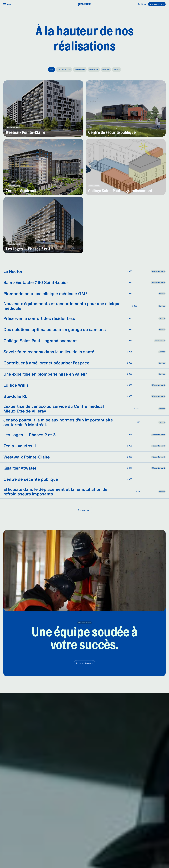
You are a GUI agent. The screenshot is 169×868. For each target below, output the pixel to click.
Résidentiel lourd (64, 69)
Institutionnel (80, 69)
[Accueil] (85, 4)
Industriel (106, 69)
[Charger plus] (84, 510)
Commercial (94, 69)
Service (117, 69)
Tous (51, 69)
